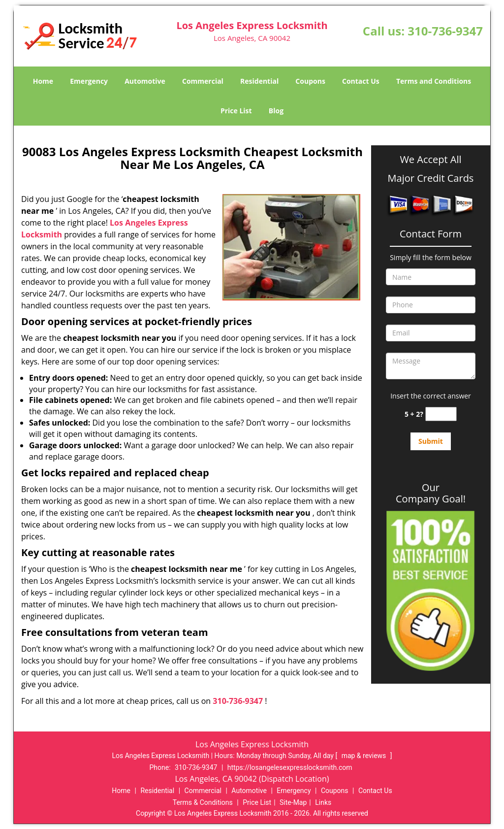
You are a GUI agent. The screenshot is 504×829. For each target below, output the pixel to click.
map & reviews (365, 756)
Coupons (310, 81)
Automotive (145, 81)
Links (323, 802)
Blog (276, 111)
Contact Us (361, 81)
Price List (236, 111)
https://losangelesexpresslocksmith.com (290, 767)
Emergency (89, 81)
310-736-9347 (445, 31)
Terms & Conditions (203, 802)
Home (43, 81)
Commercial (203, 81)
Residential (259, 81)
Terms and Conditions (434, 81)
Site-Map (293, 802)
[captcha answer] (441, 414)
